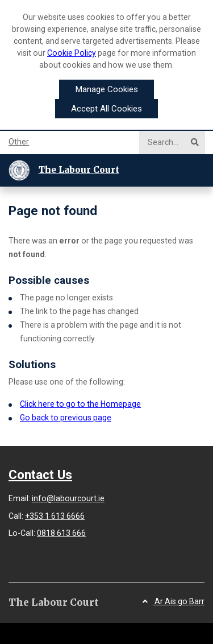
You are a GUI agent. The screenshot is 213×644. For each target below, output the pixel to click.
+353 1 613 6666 (55, 516)
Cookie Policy (72, 53)
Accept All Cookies (106, 109)
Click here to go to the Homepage (80, 404)
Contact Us (40, 474)
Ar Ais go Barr (174, 601)
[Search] (168, 143)
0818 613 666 (61, 533)
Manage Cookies (107, 89)
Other (19, 142)
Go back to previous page (66, 418)
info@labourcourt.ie (68, 498)
